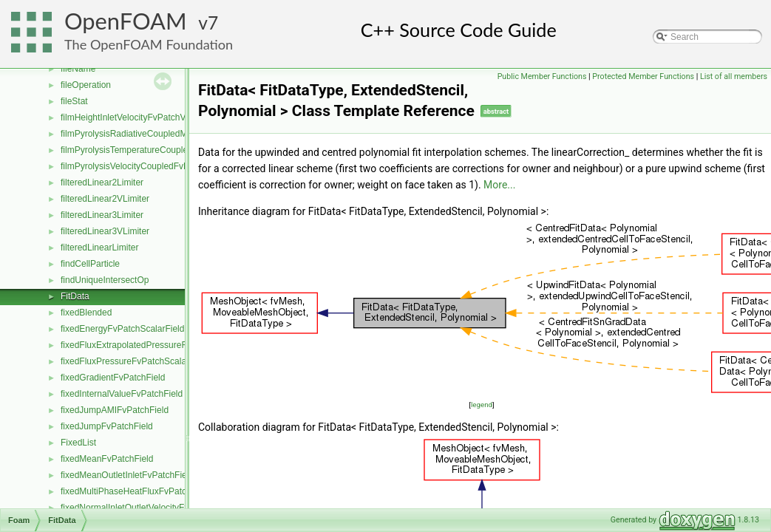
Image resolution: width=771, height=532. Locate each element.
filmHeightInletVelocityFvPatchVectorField (142, 117)
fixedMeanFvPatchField (107, 459)
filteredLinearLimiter (99, 248)
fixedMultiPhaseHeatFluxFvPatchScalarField (148, 491)
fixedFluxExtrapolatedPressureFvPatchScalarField (159, 345)
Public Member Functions (542, 76)
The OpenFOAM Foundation (149, 44)
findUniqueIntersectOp (105, 280)
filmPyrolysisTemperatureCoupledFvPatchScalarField (165, 150)
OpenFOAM (126, 21)
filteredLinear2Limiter (102, 183)
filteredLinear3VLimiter (105, 231)
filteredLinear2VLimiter (105, 199)
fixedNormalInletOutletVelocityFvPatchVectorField (158, 508)
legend (482, 405)
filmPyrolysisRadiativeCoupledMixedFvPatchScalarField (170, 134)
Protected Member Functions (643, 76)
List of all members (734, 76)
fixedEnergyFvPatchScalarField (122, 329)
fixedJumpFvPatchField (107, 426)
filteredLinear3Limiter (102, 215)
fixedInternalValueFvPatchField (122, 394)
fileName (78, 69)
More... (499, 185)
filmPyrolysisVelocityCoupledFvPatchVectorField (156, 166)
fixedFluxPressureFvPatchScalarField (135, 361)
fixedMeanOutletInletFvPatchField (127, 475)
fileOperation (86, 85)
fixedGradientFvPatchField (113, 378)
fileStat (74, 101)
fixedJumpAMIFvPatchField (115, 410)
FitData (75, 296)
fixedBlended (86, 313)
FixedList (78, 443)
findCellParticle (90, 264)
